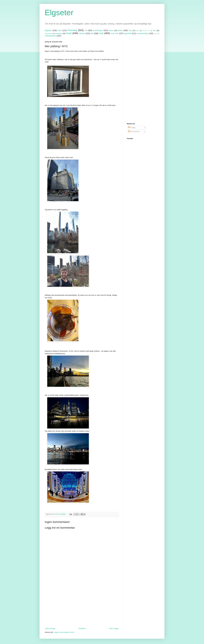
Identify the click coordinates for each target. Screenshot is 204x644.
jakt (92, 33)
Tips (154, 31)
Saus (138, 31)
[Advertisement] (82, 606)
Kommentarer (134, 131)
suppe (155, 34)
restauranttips (143, 33)
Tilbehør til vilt (146, 31)
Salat (130, 31)
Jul (86, 30)
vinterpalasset (51, 36)
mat (101, 33)
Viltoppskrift (48, 34)
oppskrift (128, 33)
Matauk (111, 31)
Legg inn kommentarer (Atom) (64, 632)
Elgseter (59, 13)
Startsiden (82, 629)
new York (115, 33)
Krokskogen (98, 30)
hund (69, 33)
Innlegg (132, 127)
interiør (82, 33)
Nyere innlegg (50, 629)
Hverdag (72, 30)
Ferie (60, 30)
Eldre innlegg (114, 629)
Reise (120, 30)
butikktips (59, 34)
